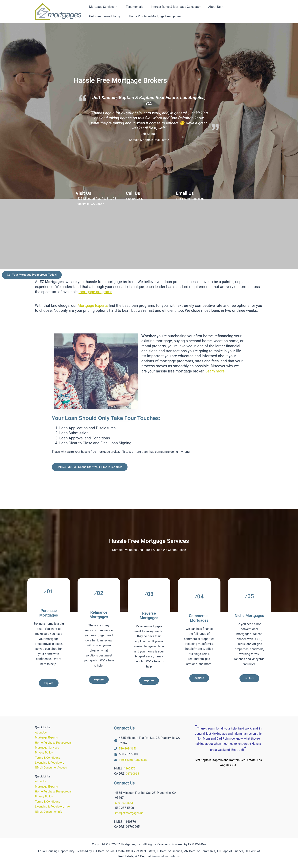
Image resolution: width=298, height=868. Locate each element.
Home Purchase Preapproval (54, 743)
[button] (116, 7)
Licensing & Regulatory (50, 763)
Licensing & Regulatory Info (53, 806)
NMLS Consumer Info (50, 812)
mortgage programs (95, 293)
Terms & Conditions (48, 758)
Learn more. (215, 372)
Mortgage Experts (93, 306)
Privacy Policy (44, 752)
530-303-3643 (135, 199)
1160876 (130, 768)
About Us (41, 732)
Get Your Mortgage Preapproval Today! (34, 275)
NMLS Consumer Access (52, 767)
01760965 (133, 774)
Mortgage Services (48, 747)
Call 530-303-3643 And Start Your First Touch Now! (92, 468)
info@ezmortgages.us (191, 199)
